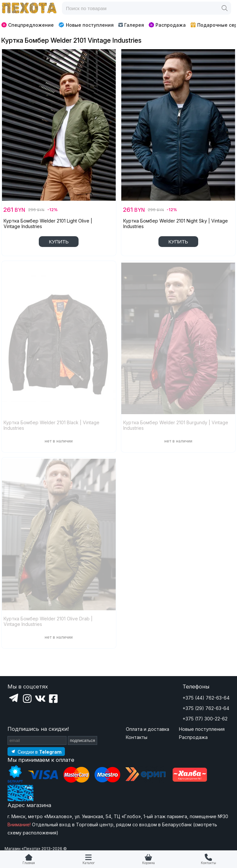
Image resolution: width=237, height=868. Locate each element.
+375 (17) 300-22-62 (205, 719)
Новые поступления (86, 25)
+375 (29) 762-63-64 (206, 708)
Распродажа (167, 25)
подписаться (82, 740)
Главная (29, 863)
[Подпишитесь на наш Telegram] (36, 752)
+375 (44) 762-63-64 (206, 698)
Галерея (131, 25)
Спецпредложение (28, 25)
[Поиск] (225, 8)
